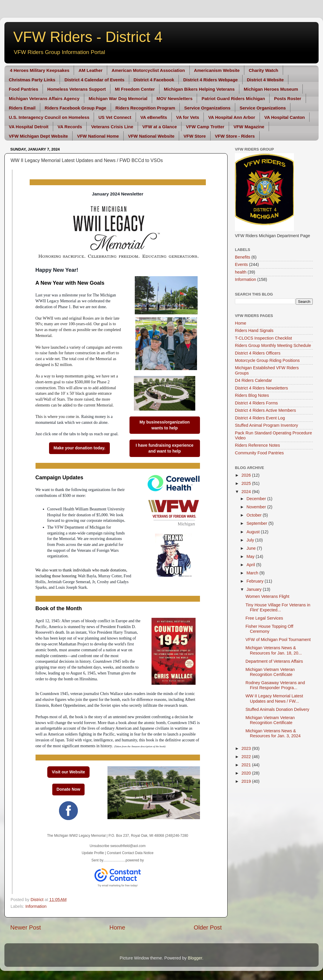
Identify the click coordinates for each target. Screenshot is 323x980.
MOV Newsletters (175, 98)
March (253, 573)
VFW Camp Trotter (205, 127)
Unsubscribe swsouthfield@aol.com (117, 846)
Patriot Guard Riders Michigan (233, 98)
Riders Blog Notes (252, 395)
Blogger (195, 958)
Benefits (243, 257)
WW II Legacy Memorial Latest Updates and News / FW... (274, 698)
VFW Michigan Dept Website (38, 136)
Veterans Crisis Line (112, 127)
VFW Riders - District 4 (88, 37)
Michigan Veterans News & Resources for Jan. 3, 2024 (273, 733)
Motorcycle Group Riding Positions (267, 360)
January (255, 589)
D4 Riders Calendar (253, 380)
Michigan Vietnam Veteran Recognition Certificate (270, 672)
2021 (247, 765)
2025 (247, 483)
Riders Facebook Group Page (75, 108)
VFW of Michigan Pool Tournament (278, 640)
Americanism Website (217, 70)
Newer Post (26, 927)
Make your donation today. (79, 448)
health (241, 272)
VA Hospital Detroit (29, 127)
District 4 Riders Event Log (260, 418)
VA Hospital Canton (285, 117)
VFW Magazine (249, 127)
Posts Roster (288, 98)
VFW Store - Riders (235, 136)
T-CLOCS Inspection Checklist (263, 338)
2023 (247, 748)
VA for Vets (188, 117)
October (255, 515)
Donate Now (69, 789)
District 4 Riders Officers (258, 353)
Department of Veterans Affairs (274, 661)
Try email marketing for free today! (118, 885)
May (251, 556)
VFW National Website (151, 136)
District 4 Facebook (154, 80)
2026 (247, 475)
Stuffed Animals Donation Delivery (277, 709)
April (251, 565)
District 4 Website (265, 80)
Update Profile (93, 853)
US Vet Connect (115, 117)
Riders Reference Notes (258, 445)
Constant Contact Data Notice (130, 853)
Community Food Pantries (259, 453)
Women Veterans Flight (267, 596)
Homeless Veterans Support (76, 89)
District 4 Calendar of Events (94, 80)
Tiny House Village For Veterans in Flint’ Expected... (278, 607)
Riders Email (22, 108)
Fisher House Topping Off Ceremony (269, 629)
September (258, 523)
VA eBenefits (154, 117)
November (257, 507)
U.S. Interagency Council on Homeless (49, 117)
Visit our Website (68, 772)
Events (241, 264)
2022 (247, 757)
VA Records (70, 127)
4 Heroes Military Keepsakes (40, 70)
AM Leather (90, 70)
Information (36, 906)
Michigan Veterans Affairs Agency (44, 98)
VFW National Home (98, 136)
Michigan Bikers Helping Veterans (199, 89)
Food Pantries (23, 89)
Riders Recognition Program (145, 108)
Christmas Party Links (32, 80)
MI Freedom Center (135, 89)
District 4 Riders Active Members (265, 410)
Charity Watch (263, 70)
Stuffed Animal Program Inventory (266, 425)
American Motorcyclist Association (148, 70)
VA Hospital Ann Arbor (232, 117)
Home (117, 927)
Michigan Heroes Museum (271, 89)
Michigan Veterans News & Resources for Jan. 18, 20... (274, 650)
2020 (247, 773)
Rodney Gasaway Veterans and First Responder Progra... (275, 685)
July (251, 540)
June (252, 548)
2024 (247, 492)
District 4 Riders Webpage (211, 80)
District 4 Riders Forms (256, 403)
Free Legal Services (264, 618)
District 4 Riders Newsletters (261, 388)
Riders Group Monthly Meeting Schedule (273, 345)
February (256, 581)
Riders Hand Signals (254, 330)
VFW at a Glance (160, 127)
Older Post (208, 927)
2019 (247, 781)
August (254, 532)
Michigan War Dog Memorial (118, 98)
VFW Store (195, 136)
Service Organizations (207, 108)
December (257, 499)
